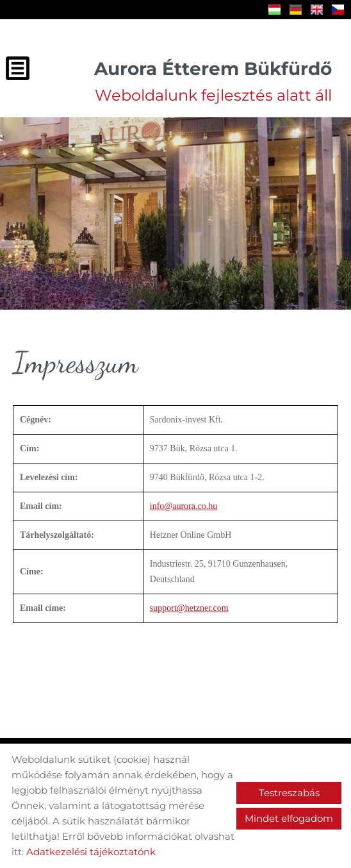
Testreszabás (289, 793)
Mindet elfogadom (289, 818)
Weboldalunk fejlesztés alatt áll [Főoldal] (213, 81)
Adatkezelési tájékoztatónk (91, 852)
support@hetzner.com (189, 608)
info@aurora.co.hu (184, 506)
